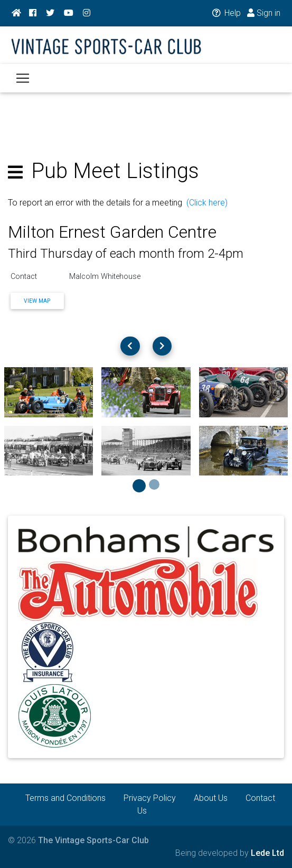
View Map (37, 301)
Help (226, 13)
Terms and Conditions (65, 798)
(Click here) (207, 203)
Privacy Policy (150, 798)
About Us (211, 798)
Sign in (264, 13)
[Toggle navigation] (23, 78)
